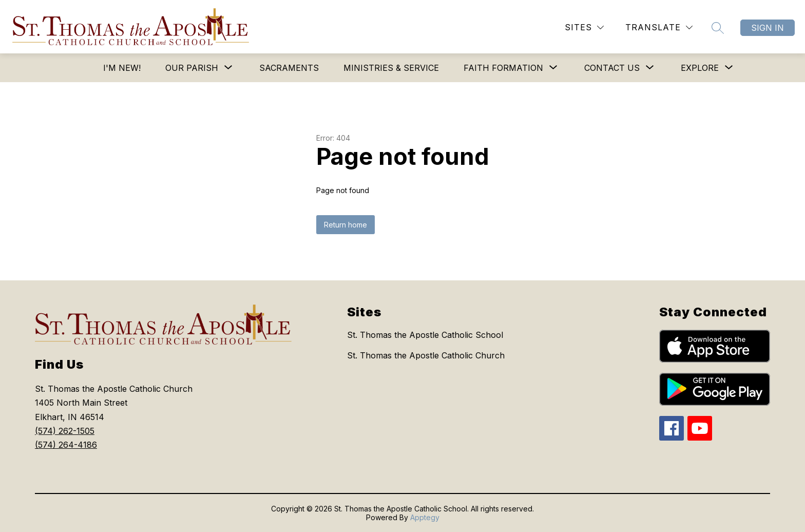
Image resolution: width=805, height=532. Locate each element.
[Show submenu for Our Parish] (192, 68)
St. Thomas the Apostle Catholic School (425, 335)
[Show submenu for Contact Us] (612, 68)
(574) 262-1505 (65, 431)
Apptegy (425, 517)
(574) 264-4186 (66, 445)
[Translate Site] (659, 27)
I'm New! (122, 68)
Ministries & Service (391, 68)
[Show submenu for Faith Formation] (503, 68)
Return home (346, 225)
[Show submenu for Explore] (700, 68)
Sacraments (289, 68)
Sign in (768, 28)
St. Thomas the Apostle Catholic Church (426, 355)
